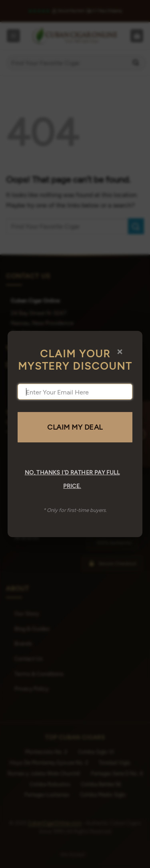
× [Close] (120, 351)
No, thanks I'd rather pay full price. (72, 479)
